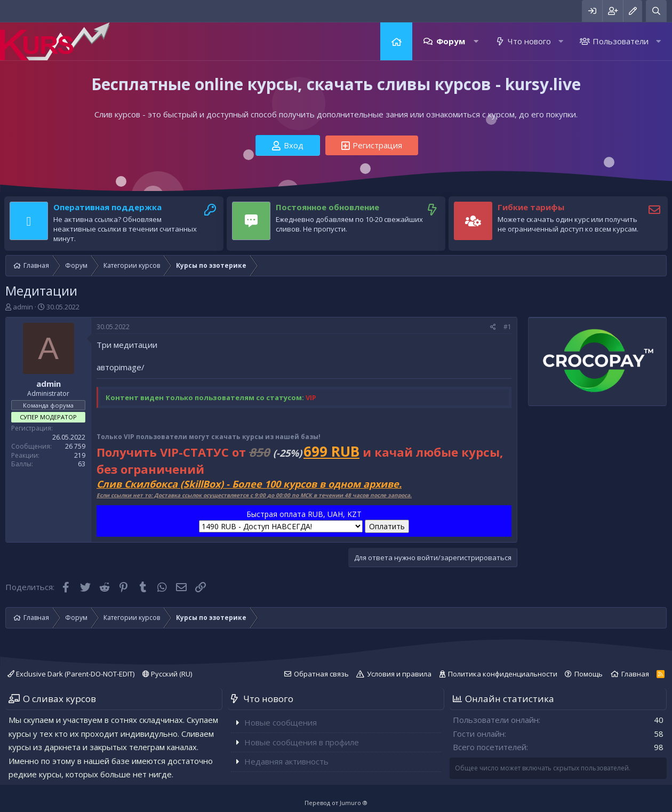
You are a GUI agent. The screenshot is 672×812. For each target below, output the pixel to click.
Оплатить (387, 526)
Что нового (529, 41)
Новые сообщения (281, 722)
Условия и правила (399, 674)
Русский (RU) (167, 674)
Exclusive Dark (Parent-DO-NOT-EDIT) (71, 674)
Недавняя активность (286, 761)
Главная (396, 41)
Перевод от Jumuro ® (336, 803)
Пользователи (621, 41)
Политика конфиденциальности (503, 674)
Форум (451, 41)
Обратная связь (321, 674)
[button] (476, 41)
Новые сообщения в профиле (302, 742)
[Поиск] (656, 11)
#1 (507, 327)
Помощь (589, 674)
